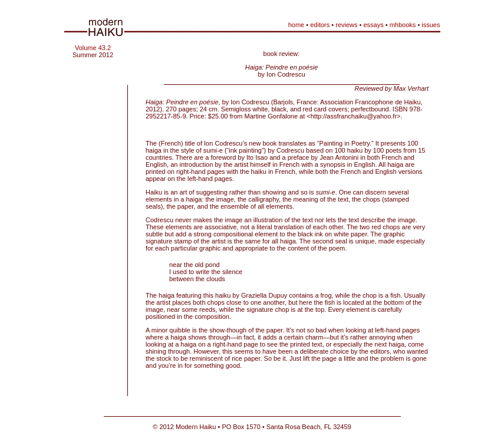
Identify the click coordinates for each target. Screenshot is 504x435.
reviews (346, 25)
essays (373, 25)
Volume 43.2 (93, 48)
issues (431, 25)
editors (320, 25)
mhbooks (403, 25)
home (297, 25)
